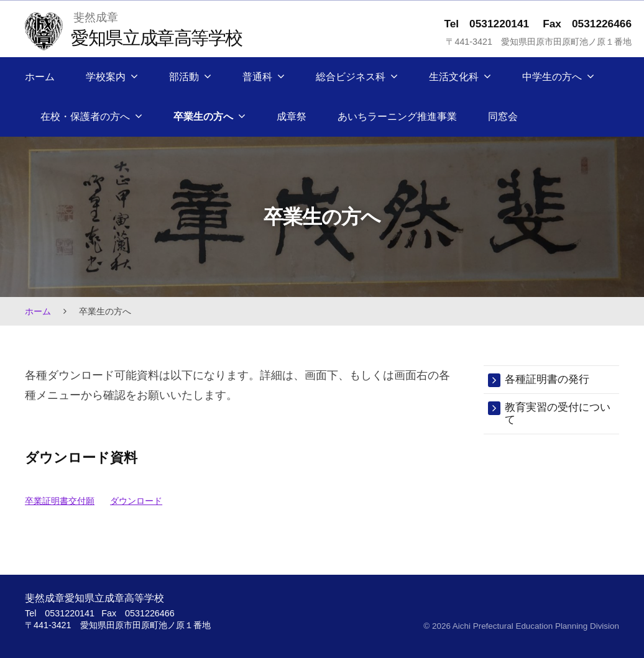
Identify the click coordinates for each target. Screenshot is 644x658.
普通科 (257, 77)
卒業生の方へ (203, 117)
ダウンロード (136, 501)
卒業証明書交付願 (60, 501)
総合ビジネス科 (351, 77)
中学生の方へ (552, 77)
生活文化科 (454, 77)
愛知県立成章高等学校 (156, 38)
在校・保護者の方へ (85, 117)
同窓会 (503, 117)
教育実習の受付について (558, 414)
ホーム (40, 77)
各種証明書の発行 (547, 379)
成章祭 (292, 117)
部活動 (184, 77)
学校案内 (106, 77)
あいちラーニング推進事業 (397, 117)
